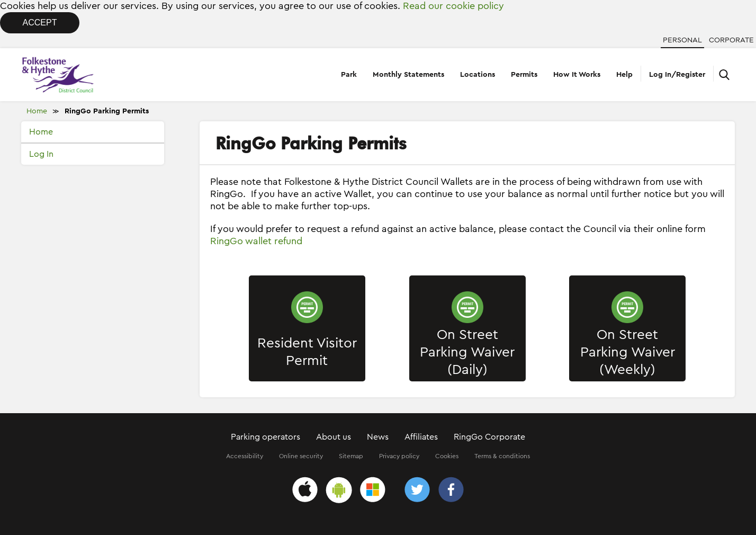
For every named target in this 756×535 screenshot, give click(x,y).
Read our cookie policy (453, 6)
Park (349, 75)
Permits (524, 75)
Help (624, 75)
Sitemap (351, 456)
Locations (478, 75)
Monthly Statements (408, 75)
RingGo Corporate (489, 437)
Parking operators (265, 437)
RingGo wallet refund (256, 241)
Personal (682, 40)
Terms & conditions (502, 456)
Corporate (731, 40)
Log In (41, 154)
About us (334, 437)
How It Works (577, 75)
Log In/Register (677, 75)
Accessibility (245, 456)
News (378, 437)
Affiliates (421, 437)
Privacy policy (399, 456)
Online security (301, 456)
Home (37, 111)
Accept (40, 23)
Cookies (447, 456)
